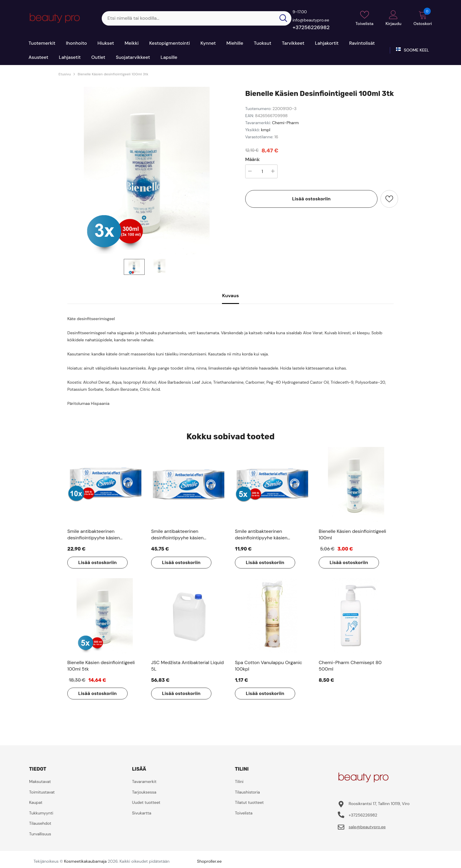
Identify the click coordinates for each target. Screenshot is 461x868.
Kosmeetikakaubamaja (85, 861)
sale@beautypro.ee (367, 827)
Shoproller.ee (209, 861)
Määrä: (253, 159)
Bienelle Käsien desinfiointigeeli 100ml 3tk (113, 74)
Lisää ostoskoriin (311, 199)
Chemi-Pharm (285, 123)
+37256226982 (311, 27)
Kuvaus (230, 296)
